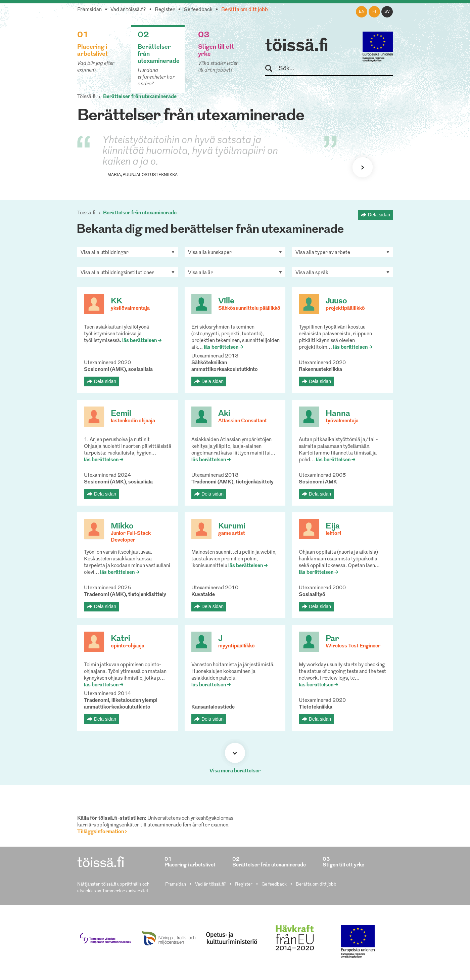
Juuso (336, 301)
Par (332, 639)
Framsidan (89, 10)
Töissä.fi (86, 97)
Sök (272, 69)
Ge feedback (198, 10)
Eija (333, 526)
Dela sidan (379, 215)
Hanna (338, 414)
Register (165, 10)
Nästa (363, 167)
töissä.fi (297, 46)
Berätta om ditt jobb (245, 10)
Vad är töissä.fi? (128, 10)
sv (387, 12)
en (362, 12)
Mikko (122, 526)
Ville (226, 301)
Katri (121, 639)
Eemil (121, 414)
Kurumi (232, 526)
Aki (224, 414)
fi (374, 12)
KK (116, 301)
